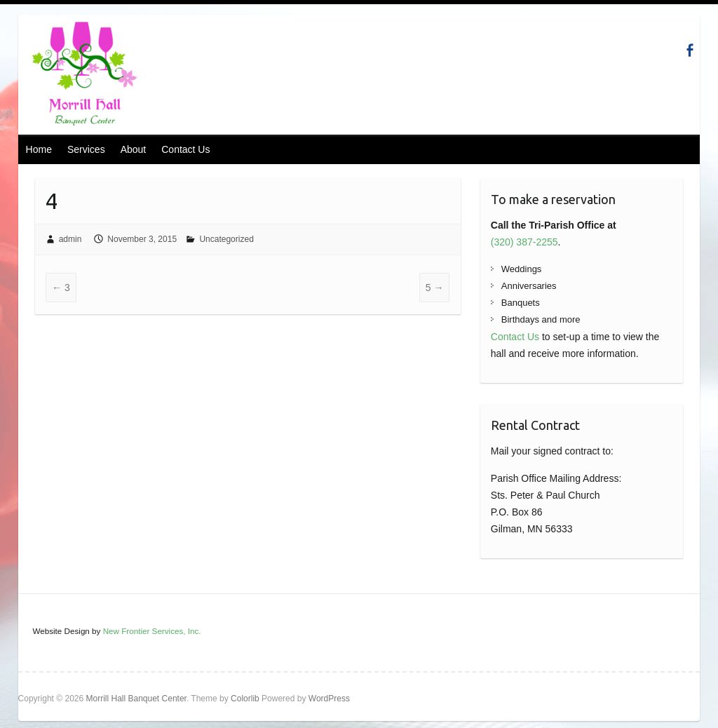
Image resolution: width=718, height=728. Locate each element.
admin (70, 239)
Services (86, 149)
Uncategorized (226, 239)
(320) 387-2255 (524, 242)
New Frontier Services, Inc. (152, 631)
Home (39, 149)
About (134, 149)
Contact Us (185, 149)
